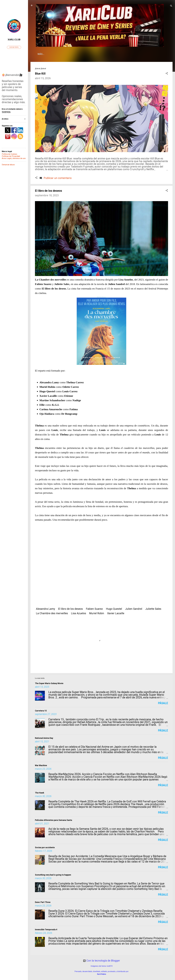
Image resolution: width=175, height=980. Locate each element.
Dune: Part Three (43, 902)
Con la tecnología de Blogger (102, 961)
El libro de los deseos (70, 609)
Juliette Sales (153, 609)
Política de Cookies (9, 154)
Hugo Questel (114, 609)
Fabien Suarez (94, 609)
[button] (167, 74)
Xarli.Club (14, 40)
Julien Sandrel (134, 609)
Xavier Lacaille (116, 613)
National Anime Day (44, 738)
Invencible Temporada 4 (46, 929)
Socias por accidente (45, 847)
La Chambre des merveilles (52, 613)
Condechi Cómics (136, 54)
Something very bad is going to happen (53, 875)
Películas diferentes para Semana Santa (53, 820)
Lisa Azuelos (79, 613)
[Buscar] (171, 6)
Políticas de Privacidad (11, 156)
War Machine (41, 765)
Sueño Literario (112, 54)
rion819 (110, 966)
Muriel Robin (97, 613)
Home (41, 54)
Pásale (163, 703)
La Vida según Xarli (87, 54)
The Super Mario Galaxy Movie (49, 683)
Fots (153, 54)
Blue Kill (40, 74)
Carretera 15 (41, 711)
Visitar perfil (14, 47)
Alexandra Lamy (45, 609)
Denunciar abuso (8, 165)
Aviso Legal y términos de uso (14, 158)
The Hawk (40, 793)
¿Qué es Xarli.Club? (60, 54)
